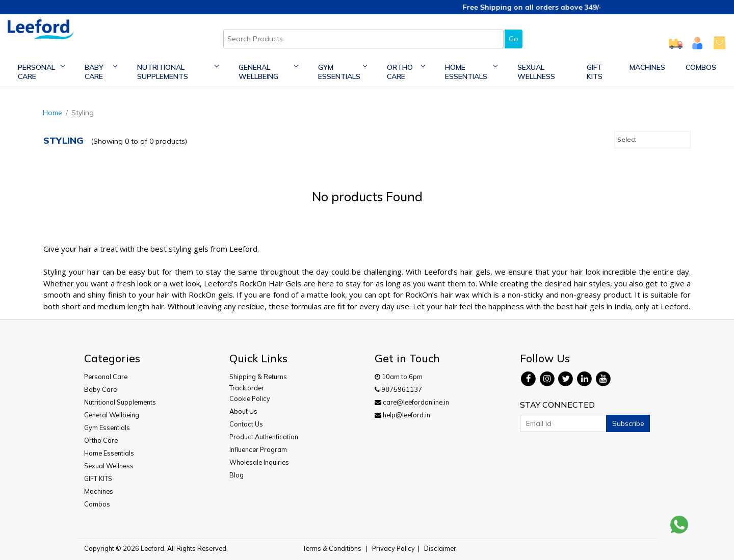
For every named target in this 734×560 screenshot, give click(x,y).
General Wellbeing (268, 72)
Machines (647, 67)
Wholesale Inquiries (259, 462)
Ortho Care (406, 72)
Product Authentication (264, 437)
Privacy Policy (394, 548)
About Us (243, 411)
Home (53, 113)
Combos (701, 67)
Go (514, 39)
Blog (237, 475)
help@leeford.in (402, 415)
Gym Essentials (342, 72)
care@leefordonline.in (412, 402)
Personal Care (41, 72)
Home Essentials (471, 72)
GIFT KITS (595, 72)
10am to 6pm (399, 377)
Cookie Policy (250, 398)
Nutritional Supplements (177, 72)
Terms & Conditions (332, 548)
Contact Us (246, 424)
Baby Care (101, 72)
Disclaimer (440, 548)
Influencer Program (258, 449)
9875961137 (398, 389)
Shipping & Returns (258, 377)
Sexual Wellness (536, 72)
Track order (247, 388)
